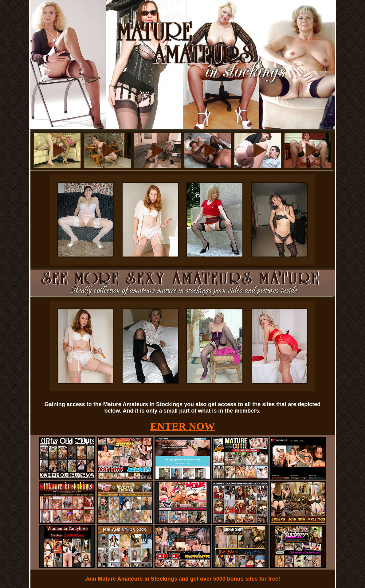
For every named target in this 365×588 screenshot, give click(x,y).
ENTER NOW (183, 426)
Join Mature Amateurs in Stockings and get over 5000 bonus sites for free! (182, 579)
